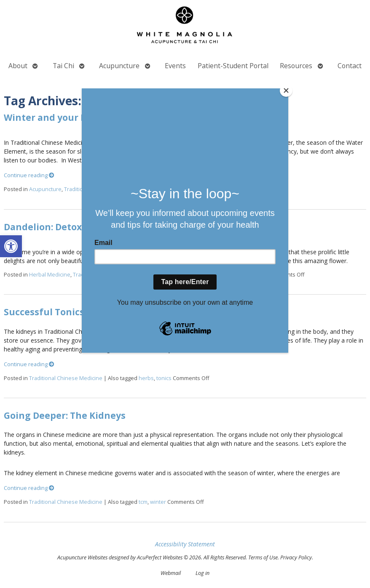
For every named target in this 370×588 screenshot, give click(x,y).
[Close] (286, 90)
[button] (11, 246)
